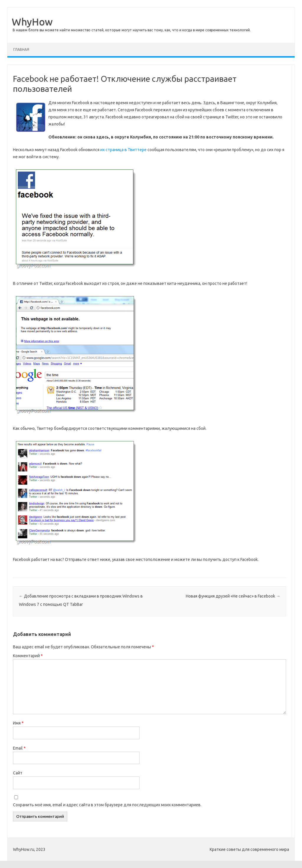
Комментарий (28, 656)
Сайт (18, 773)
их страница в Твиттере (123, 150)
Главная (21, 49)
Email (19, 748)
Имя (18, 723)
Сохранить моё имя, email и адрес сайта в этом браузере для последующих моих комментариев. (107, 805)
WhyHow (32, 22)
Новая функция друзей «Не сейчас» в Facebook (233, 596)
